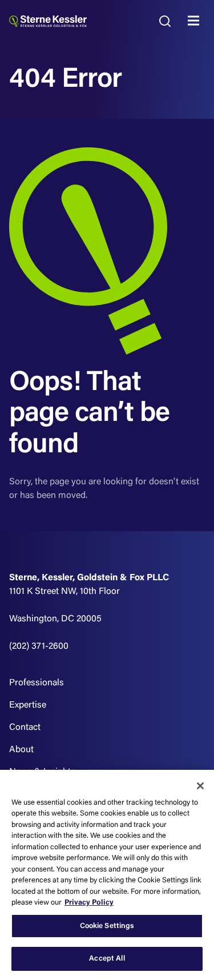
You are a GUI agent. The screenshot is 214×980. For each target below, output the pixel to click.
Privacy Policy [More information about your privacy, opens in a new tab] (89, 903)
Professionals (37, 683)
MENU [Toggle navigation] (196, 21)
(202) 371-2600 (39, 646)
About (21, 750)
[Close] (200, 786)
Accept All (107, 959)
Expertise (28, 705)
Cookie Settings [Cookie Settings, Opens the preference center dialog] (107, 926)
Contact (25, 728)
